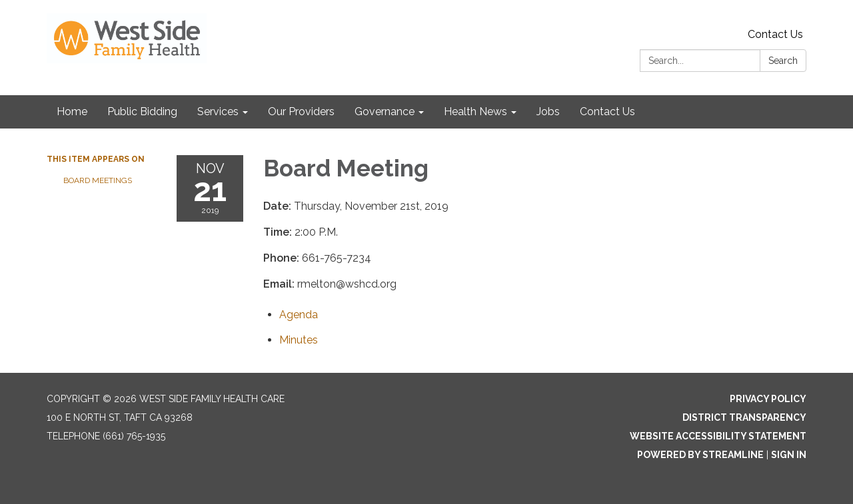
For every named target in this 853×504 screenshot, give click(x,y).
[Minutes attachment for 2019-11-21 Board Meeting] (299, 340)
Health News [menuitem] (475, 112)
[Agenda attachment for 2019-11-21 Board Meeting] (299, 315)
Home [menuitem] (72, 112)
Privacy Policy (768, 399)
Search (783, 61)
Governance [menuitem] (385, 112)
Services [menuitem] (218, 112)
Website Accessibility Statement (718, 436)
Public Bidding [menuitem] (142, 112)
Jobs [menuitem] (548, 112)
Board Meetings (98, 180)
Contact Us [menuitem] (607, 112)
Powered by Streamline (700, 455)
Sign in (789, 455)
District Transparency (744, 417)
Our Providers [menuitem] (301, 112)
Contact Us (775, 34)
